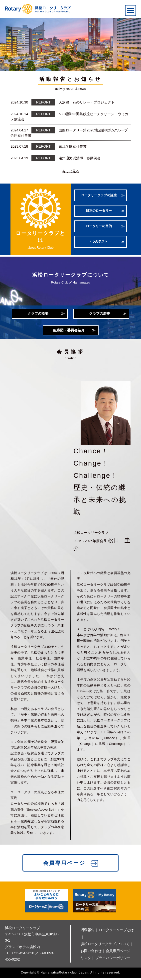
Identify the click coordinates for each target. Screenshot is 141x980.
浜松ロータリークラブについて (105, 946)
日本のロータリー (99, 211)
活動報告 (88, 932)
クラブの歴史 (100, 314)
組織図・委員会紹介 (69, 331)
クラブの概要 (38, 314)
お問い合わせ (91, 953)
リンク (86, 960)
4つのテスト (99, 242)
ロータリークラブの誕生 (99, 196)
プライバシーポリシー (113, 960)
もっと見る (71, 171)
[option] (70, 43)
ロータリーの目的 (99, 227)
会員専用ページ (64, 865)
